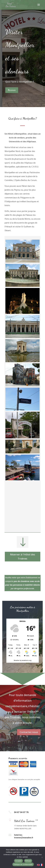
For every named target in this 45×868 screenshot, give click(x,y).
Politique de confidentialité (23, 864)
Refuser (28, 861)
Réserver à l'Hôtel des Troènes (23, 557)
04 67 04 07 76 (21, 812)
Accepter (18, 861)
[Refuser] (42, 857)
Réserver (12, 90)
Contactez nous (29, 732)
